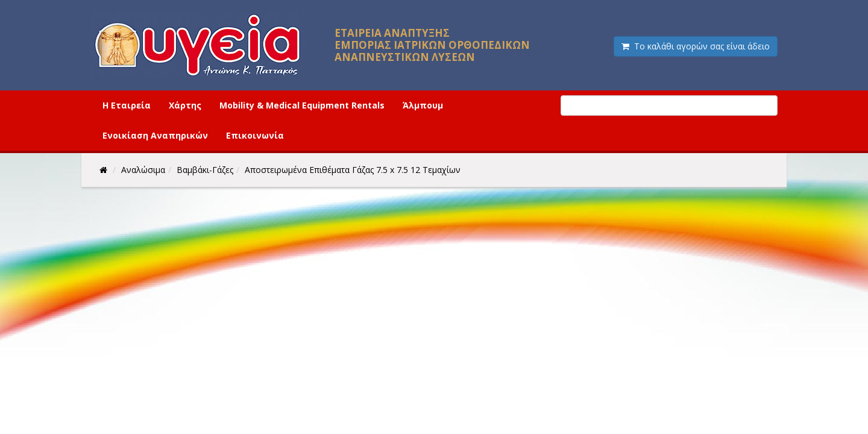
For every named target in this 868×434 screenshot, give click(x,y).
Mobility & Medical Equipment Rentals (302, 105)
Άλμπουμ (423, 105)
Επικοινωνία (255, 135)
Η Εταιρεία (127, 105)
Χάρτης (185, 105)
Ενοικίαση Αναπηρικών (155, 135)
